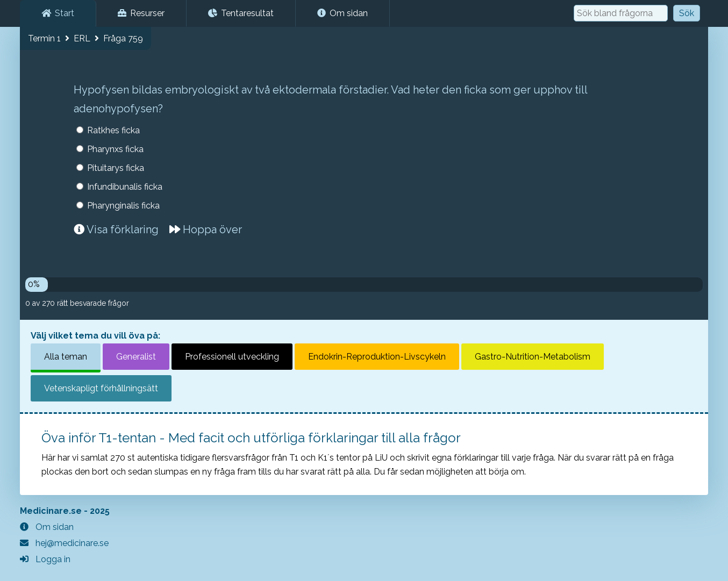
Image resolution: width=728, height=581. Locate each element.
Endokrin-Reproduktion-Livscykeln (377, 357)
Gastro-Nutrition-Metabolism (533, 357)
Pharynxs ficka (115, 149)
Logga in (45, 559)
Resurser (141, 13)
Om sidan (342, 13)
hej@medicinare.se (64, 543)
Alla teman (66, 357)
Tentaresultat (241, 13)
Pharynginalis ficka (123, 206)
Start (58, 13)
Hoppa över (206, 229)
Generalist (136, 357)
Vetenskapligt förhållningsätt (101, 388)
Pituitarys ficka (116, 168)
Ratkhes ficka (113, 130)
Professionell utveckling (232, 357)
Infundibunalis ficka (125, 187)
